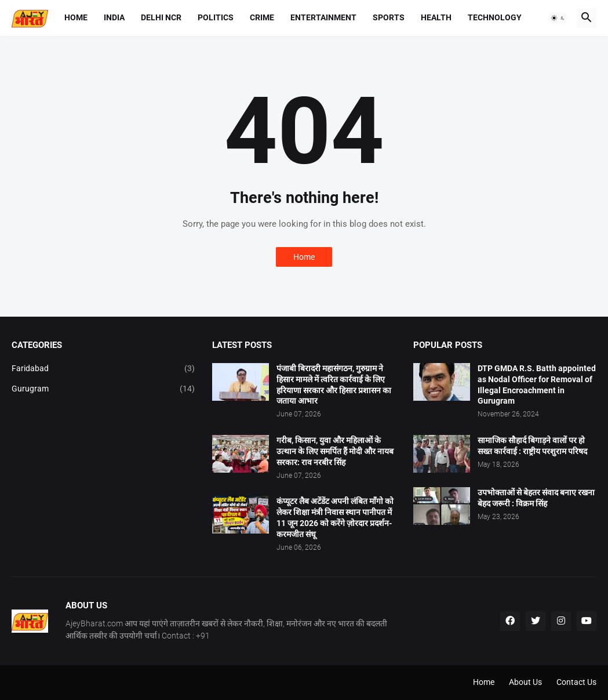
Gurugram (103, 389)
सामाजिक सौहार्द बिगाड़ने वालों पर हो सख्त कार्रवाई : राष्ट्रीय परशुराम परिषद (532, 446)
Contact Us (576, 682)
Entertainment (323, 17)
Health (436, 17)
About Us (525, 682)
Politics (216, 17)
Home (76, 17)
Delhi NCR (161, 17)
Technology (495, 17)
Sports (389, 17)
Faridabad (103, 369)
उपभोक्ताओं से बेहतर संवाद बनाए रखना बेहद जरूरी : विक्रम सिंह (536, 498)
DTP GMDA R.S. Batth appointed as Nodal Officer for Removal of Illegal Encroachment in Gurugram (537, 385)
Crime (262, 17)
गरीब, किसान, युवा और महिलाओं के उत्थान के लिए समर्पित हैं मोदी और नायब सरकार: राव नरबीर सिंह (335, 451)
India (114, 17)
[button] (558, 18)
